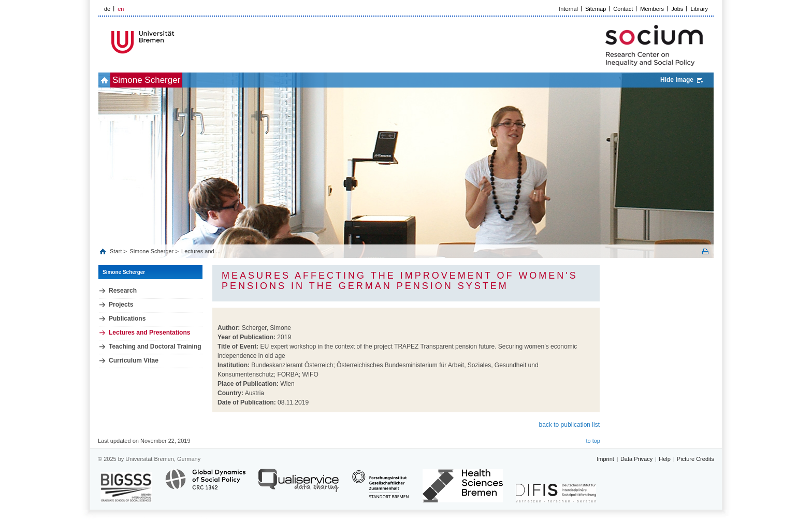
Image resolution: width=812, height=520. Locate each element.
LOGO (178, 42)
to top (593, 441)
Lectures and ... (201, 251)
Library (699, 9)
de (107, 9)
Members (652, 9)
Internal (568, 9)
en (121, 9)
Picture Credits (695, 459)
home (110, 80)
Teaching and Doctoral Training (155, 346)
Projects (121, 305)
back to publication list (569, 425)
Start (117, 251)
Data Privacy (636, 459)
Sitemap (596, 9)
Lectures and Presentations (149, 333)
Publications (127, 319)
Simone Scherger (163, 80)
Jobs (677, 9)
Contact (623, 9)
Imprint (605, 459)
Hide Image (677, 80)
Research (123, 291)
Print (705, 251)
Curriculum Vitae (134, 360)
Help (665, 459)
